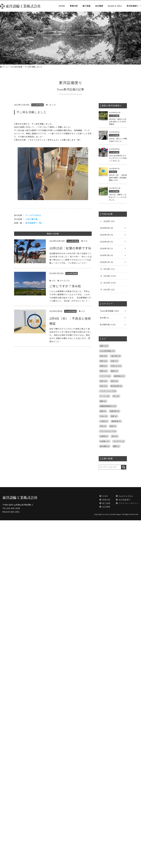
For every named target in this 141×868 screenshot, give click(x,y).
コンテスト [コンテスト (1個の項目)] (119, 441)
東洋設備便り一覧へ (34, 223)
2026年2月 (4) (107, 255)
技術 (83, 311)
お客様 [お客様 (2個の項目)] (104, 436)
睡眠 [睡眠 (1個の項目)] (116, 446)
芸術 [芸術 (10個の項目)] (104, 381)
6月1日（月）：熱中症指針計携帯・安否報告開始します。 (118, 178)
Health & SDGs (115, 6)
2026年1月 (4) (107, 262)
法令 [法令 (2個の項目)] (115, 436)
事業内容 (74, 6)
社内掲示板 (113, 172)
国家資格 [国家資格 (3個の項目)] (116, 421)
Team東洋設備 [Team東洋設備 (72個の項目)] (107, 351)
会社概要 (99, 6)
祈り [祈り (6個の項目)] (116, 396)
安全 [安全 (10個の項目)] (104, 386)
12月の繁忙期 (31, 219)
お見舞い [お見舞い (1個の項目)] (105, 441)
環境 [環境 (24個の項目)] (104, 366)
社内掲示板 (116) (108, 324)
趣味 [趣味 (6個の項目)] (103, 401)
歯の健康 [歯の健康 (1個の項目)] (105, 446)
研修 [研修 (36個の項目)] (104, 361)
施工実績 (86, 6)
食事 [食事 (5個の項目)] (103, 411)
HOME (62, 6)
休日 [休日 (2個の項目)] (103, 426)
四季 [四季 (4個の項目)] (114, 416)
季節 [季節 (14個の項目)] (104, 371)
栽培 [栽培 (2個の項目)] (113, 426)
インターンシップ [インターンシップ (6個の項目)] (108, 391)
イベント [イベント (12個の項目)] (105, 376)
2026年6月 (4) (107, 228)
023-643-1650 (13, 508)
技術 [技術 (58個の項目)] (104, 356)
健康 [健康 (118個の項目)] (104, 346)
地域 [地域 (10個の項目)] (114, 381)
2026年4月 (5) (107, 242)
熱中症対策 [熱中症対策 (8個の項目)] (116, 386)
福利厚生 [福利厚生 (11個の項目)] (119, 376)
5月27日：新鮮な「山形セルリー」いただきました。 (118, 197)
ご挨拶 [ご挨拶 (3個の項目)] (104, 421)
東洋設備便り (133, 6)
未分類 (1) (105, 318)
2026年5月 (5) (107, 235)
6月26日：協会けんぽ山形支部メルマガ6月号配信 (118, 122)
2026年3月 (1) (107, 248)
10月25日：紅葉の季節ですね (70, 248)
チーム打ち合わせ (33, 215)
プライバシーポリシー (129, 503)
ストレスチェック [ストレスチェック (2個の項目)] (108, 431)
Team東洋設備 (66, 89)
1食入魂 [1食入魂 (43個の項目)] (116, 356)
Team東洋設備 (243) (109, 311)
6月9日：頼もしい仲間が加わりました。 (118, 140)
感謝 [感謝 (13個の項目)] (114, 371)
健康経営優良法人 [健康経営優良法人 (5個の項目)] (108, 406)
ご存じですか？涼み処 (65, 286)
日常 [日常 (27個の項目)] (114, 361)
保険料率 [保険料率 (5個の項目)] (115, 411)
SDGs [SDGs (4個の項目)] (104, 416)
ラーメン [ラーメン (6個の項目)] (105, 396)
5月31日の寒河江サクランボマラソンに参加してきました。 (118, 158)
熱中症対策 (65, 281)
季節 (86, 241)
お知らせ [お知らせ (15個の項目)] (116, 366)
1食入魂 (52, 105)
